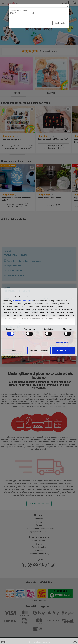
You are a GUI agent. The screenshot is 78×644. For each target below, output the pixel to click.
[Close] (67, 6)
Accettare (60, 23)
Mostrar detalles (63, 343)
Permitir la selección (39, 350)
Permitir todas (63, 350)
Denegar (15, 350)
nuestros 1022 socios (23, 301)
